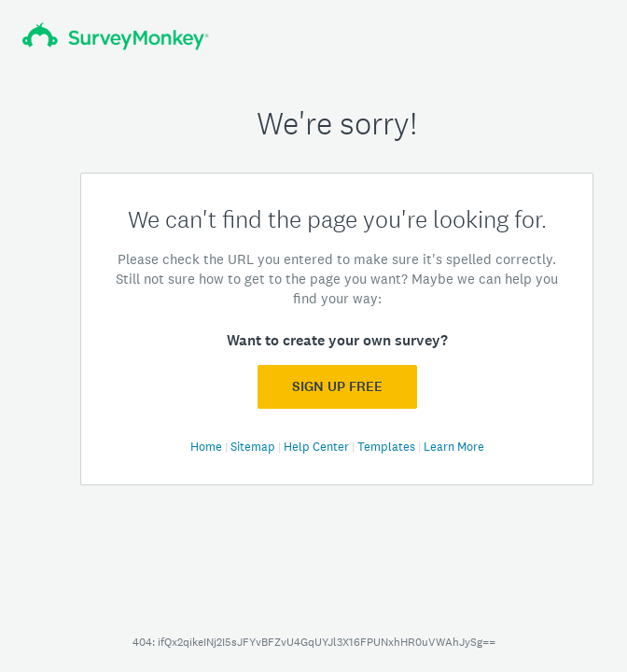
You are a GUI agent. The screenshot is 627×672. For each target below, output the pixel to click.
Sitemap (254, 447)
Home (208, 447)
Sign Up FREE (337, 386)
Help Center (318, 447)
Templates (388, 447)
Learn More (454, 447)
